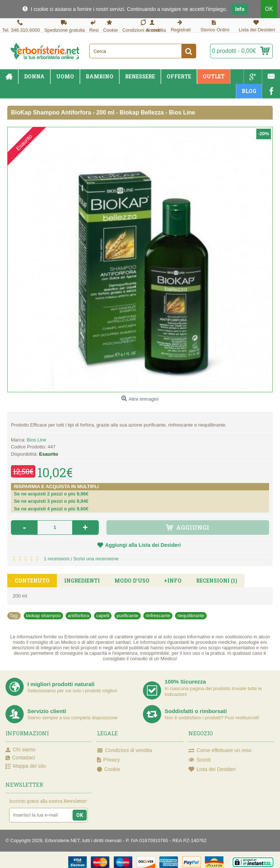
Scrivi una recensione (96, 559)
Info (240, 9)
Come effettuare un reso (220, 751)
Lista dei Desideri (212, 770)
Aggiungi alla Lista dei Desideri (143, 545)
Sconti (200, 760)
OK (269, 9)
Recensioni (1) (217, 581)
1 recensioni (57, 559)
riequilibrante (191, 616)
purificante (128, 616)
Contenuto (32, 581)
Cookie (109, 770)
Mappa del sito (26, 766)
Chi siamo (20, 750)
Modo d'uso (132, 581)
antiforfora (79, 616)
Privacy (108, 760)
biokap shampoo (43, 616)
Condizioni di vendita (125, 751)
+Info (173, 581)
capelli (103, 616)
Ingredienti (82, 581)
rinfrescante (158, 616)
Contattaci (20, 758)
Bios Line (36, 440)
